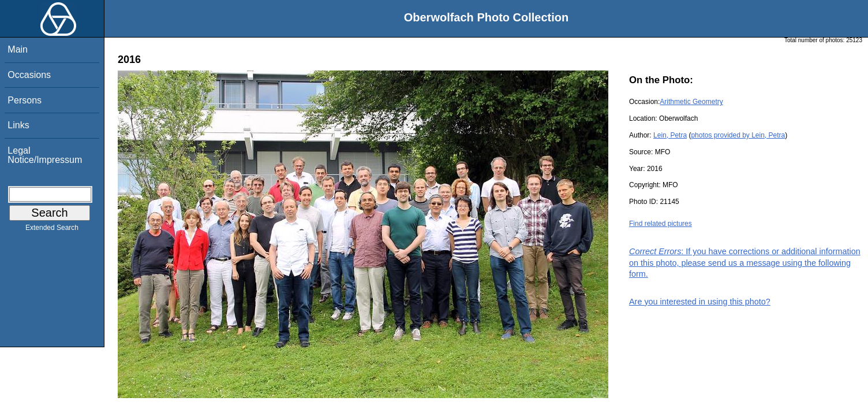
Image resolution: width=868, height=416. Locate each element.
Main (18, 49)
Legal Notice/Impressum (45, 155)
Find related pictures (661, 224)
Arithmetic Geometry (691, 102)
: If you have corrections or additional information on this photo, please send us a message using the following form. (745, 262)
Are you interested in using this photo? (700, 302)
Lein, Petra (670, 135)
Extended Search (52, 230)
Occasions (29, 75)
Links (18, 125)
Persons (25, 100)
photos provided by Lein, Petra (738, 135)
